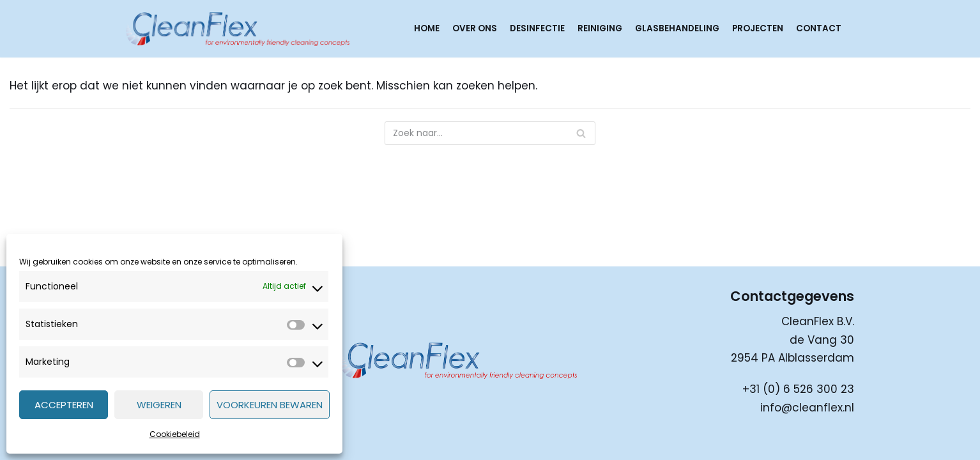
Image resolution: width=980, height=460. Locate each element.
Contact (819, 28)
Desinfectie (537, 28)
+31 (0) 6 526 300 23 (798, 389)
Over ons (475, 28)
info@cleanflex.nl (807, 408)
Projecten (758, 28)
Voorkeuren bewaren (270, 405)
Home (427, 28)
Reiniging (600, 28)
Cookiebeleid (175, 434)
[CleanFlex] (238, 29)
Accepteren (64, 405)
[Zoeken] (490, 133)
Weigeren (159, 405)
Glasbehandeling (677, 28)
